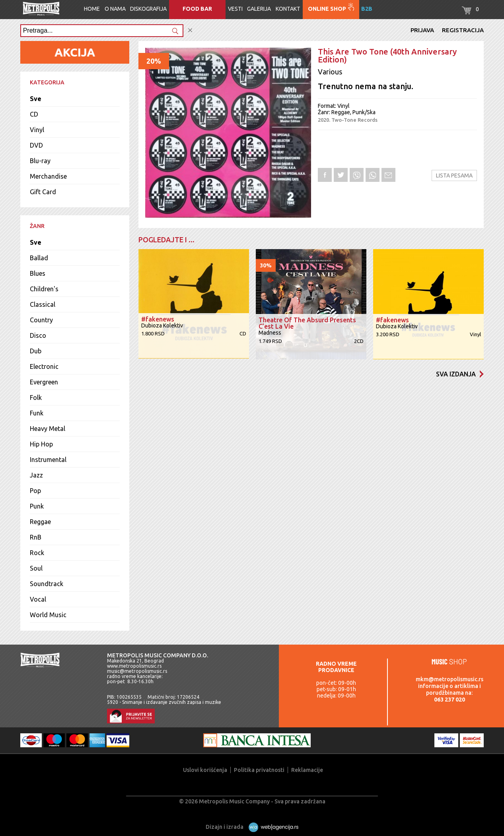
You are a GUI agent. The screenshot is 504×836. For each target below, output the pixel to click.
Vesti (235, 9)
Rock (37, 553)
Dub (36, 351)
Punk (37, 506)
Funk (37, 413)
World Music (48, 615)
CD (34, 114)
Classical (43, 304)
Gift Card (43, 192)
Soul (36, 568)
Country (41, 320)
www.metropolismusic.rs (134, 666)
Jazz (36, 475)
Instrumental (48, 460)
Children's (44, 289)
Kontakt (288, 9)
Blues (38, 273)
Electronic (44, 366)
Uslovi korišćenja (205, 770)
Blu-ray (40, 161)
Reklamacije (307, 770)
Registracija (463, 30)
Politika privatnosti (259, 770)
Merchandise (48, 176)
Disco (38, 335)
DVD (36, 145)
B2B (367, 9)
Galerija (259, 9)
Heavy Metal (48, 429)
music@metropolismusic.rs (137, 671)
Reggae (40, 522)
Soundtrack (47, 584)
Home (92, 9)
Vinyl (37, 130)
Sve (36, 99)
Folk (36, 398)
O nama (115, 9)
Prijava (422, 30)
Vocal (38, 599)
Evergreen (44, 382)
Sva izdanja (460, 374)
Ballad (39, 258)
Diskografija (148, 9)
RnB (36, 537)
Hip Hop (41, 444)
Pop (35, 491)
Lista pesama (454, 175)
